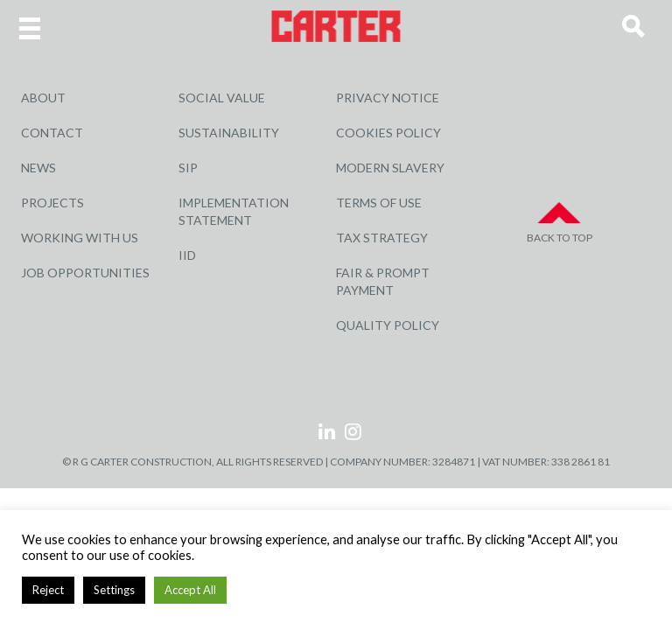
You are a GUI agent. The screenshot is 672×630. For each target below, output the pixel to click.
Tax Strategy (382, 238)
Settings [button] (114, 590)
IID (187, 255)
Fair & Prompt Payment (383, 281)
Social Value (222, 98)
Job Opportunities (85, 273)
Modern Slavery (390, 168)
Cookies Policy (388, 133)
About (43, 98)
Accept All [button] (190, 590)
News (38, 168)
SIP (188, 168)
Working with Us (80, 238)
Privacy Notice (388, 98)
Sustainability (229, 133)
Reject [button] (48, 590)
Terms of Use (379, 203)
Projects (52, 203)
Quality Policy (388, 325)
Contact (52, 133)
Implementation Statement (234, 211)
